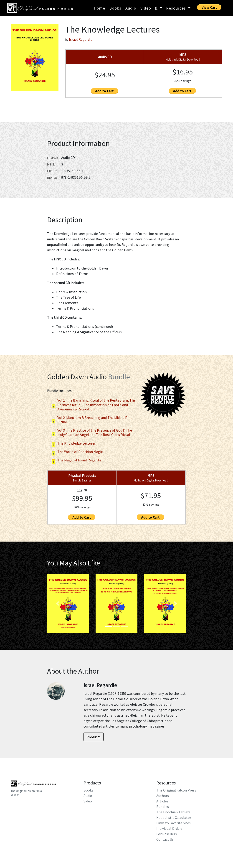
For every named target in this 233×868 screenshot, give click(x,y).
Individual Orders (169, 828)
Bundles (163, 807)
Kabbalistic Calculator (174, 817)
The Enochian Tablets (173, 812)
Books (115, 8)
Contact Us (165, 839)
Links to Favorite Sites (173, 823)
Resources (177, 8)
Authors (163, 796)
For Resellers (167, 834)
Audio (131, 8)
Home (99, 8)
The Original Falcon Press (26, 791)
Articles (162, 801)
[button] (57, 603)
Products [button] (94, 737)
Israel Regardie (81, 39)
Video (146, 8)
